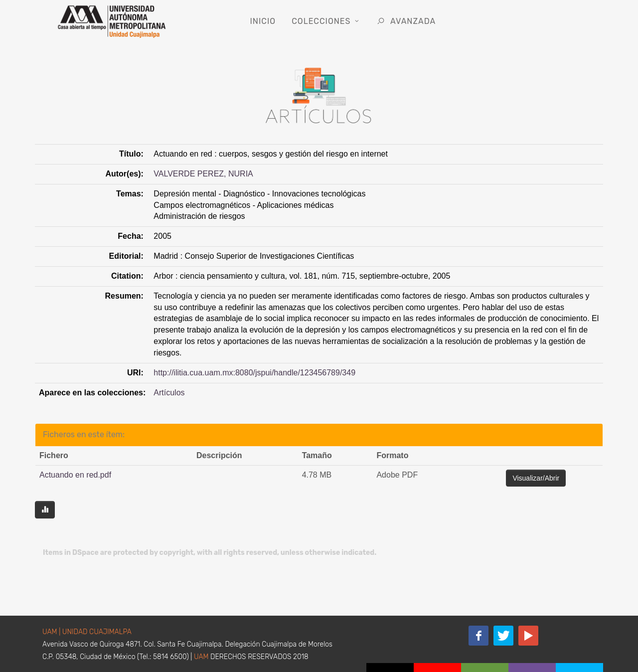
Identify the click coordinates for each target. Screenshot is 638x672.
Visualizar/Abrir (536, 478)
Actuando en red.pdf (75, 475)
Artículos (169, 393)
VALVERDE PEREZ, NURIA (203, 174)
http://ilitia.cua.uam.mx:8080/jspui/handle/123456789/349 (254, 373)
